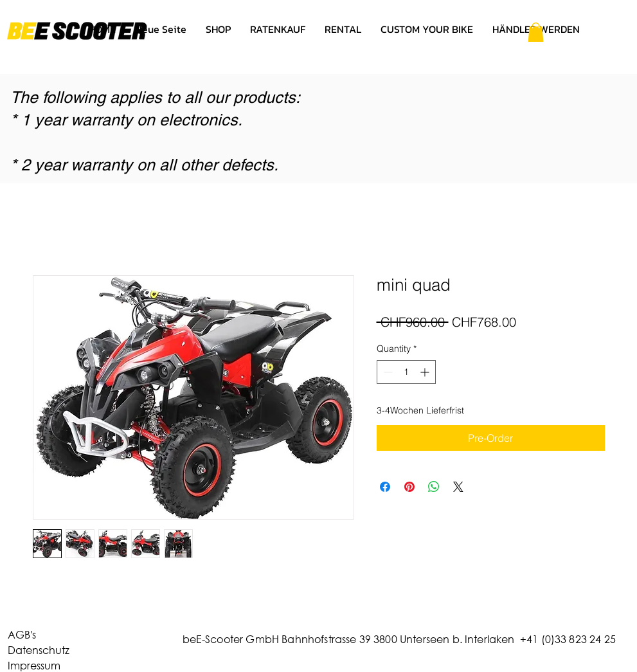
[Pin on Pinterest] (409, 487)
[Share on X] (458, 487)
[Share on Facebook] (385, 487)
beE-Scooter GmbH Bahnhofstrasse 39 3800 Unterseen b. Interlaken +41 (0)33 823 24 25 (399, 639)
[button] (536, 32)
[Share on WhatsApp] (434, 487)
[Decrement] (387, 372)
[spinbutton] (406, 372)
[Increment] (426, 372)
